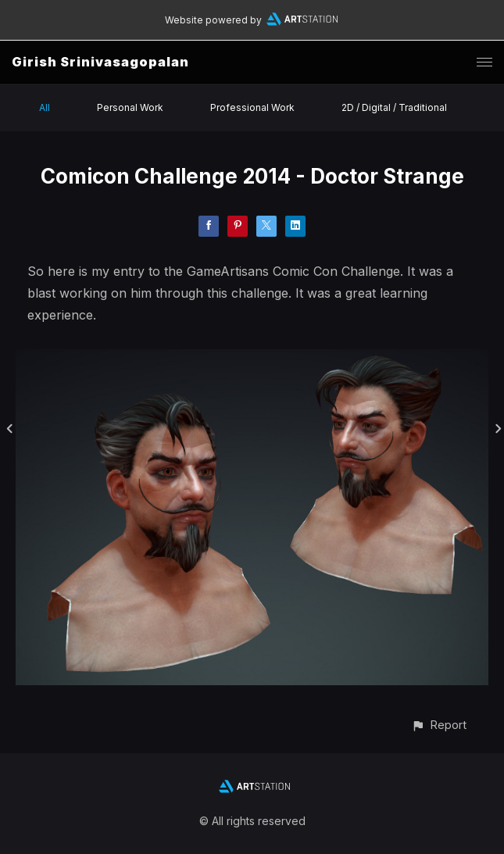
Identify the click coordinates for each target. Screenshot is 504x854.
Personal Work (130, 107)
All (45, 107)
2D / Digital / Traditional (394, 107)
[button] (439, 725)
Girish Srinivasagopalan (100, 62)
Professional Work (252, 107)
